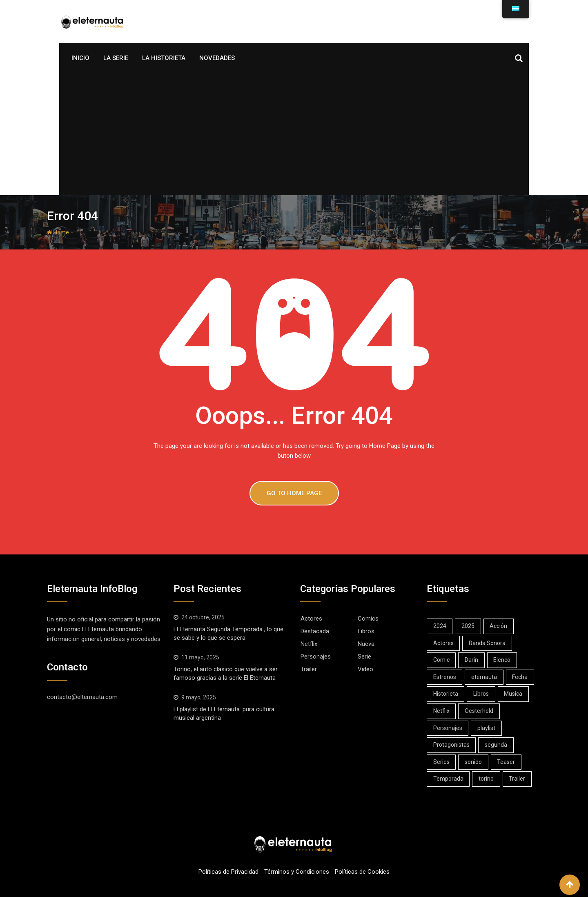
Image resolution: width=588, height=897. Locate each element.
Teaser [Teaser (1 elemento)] (507, 762)
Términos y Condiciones (297, 872)
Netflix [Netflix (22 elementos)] (441, 711)
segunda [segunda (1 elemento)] (496, 745)
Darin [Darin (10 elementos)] (472, 660)
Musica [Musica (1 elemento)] (514, 694)
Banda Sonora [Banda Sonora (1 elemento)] (488, 643)
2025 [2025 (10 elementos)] (468, 626)
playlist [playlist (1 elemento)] (487, 728)
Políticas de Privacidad (228, 872)
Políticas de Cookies (362, 872)
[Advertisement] (294, 134)
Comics (368, 619)
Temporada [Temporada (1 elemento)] (448, 779)
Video (365, 669)
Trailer (309, 669)
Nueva (366, 644)
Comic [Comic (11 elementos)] (441, 660)
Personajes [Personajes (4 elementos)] (448, 728)
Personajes (316, 657)
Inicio (80, 58)
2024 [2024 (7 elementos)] (440, 626)
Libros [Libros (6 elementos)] (481, 694)
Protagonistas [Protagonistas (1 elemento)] (451, 745)
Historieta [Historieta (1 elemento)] (446, 694)
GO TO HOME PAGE (294, 493)
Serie (364, 657)
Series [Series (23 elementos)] (441, 762)
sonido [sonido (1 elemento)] (474, 762)
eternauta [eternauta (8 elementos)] (484, 677)
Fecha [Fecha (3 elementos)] (521, 677)
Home (58, 232)
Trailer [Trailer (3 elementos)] (518, 779)
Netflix (309, 644)
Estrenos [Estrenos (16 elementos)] (445, 677)
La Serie (116, 58)
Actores (311, 619)
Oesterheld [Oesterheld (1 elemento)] (479, 711)
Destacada (315, 631)
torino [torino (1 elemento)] (487, 779)
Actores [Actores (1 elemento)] (443, 643)
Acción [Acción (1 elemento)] (499, 626)
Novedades (217, 58)
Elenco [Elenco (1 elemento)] (503, 660)
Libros (366, 631)
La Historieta (164, 58)
